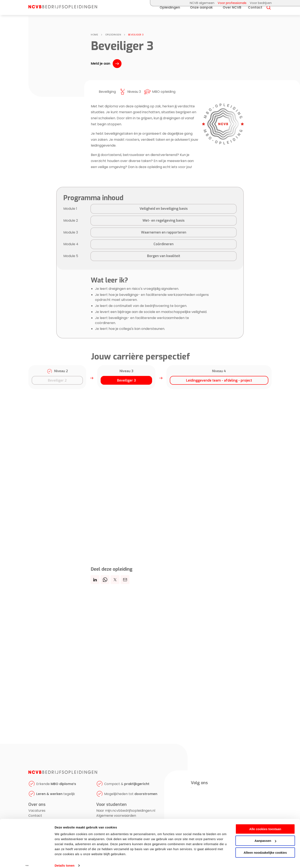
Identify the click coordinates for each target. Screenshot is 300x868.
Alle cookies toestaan (265, 823)
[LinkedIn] (191, 788)
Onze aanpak (201, 11)
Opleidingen (170, 11)
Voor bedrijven (261, 3)
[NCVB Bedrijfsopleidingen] (66, 8)
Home (94, 35)
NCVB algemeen (202, 3)
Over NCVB (232, 11)
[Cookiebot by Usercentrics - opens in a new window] (27, 860)
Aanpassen (265, 835)
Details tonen (64, 860)
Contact (255, 11)
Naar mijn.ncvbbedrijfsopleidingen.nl (126, 811)
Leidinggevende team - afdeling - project (219, 380)
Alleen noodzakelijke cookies (265, 847)
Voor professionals (232, 3)
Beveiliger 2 (57, 380)
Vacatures (37, 811)
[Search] (269, 11)
